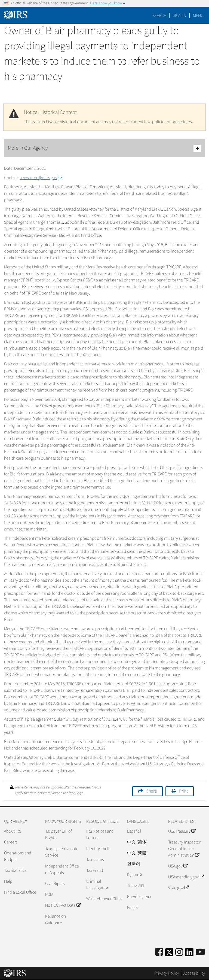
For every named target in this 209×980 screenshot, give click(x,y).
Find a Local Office (20, 892)
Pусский (135, 875)
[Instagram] (179, 952)
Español (134, 831)
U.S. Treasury (182, 831)
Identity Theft (98, 849)
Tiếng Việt (136, 886)
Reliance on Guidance (56, 920)
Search (159, 16)
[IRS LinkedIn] (189, 954)
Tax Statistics (15, 870)
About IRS (13, 831)
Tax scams (95, 860)
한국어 (134, 864)
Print (183, 791)
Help (8, 881)
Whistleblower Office (104, 899)
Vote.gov (178, 888)
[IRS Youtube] (200, 952)
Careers (11, 842)
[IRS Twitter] (169, 954)
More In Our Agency (104, 148)
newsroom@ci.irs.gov (41, 178)
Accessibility (194, 973)
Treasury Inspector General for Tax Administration (184, 849)
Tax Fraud (95, 870)
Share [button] (151, 791)
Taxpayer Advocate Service (62, 852)
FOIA (49, 894)
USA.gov (178, 866)
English (133, 908)
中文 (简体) (137, 842)
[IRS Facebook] (159, 952)
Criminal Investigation (98, 885)
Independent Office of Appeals (62, 869)
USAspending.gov (186, 877)
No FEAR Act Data (63, 905)
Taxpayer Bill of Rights (59, 835)
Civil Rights (55, 884)
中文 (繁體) (137, 853)
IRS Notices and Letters (100, 835)
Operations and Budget (18, 856)
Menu (198, 16)
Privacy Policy (167, 973)
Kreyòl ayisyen (140, 897)
